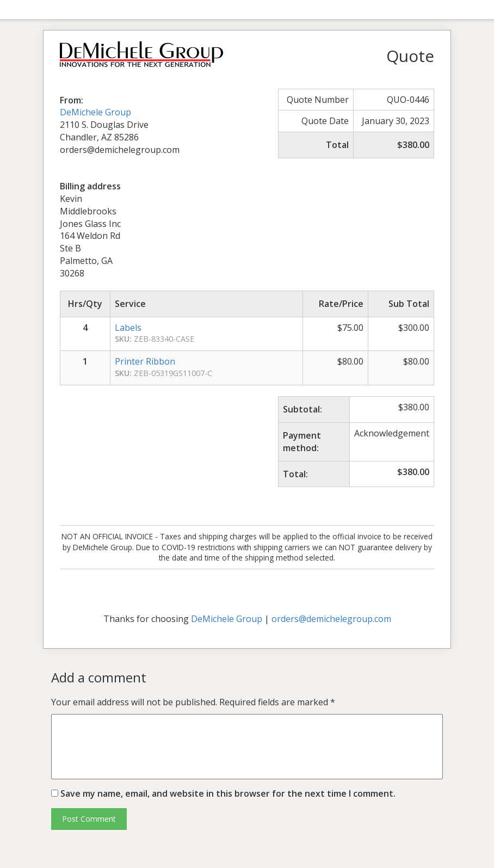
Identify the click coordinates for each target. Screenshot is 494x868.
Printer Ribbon (145, 361)
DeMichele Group (95, 112)
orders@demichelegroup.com (331, 619)
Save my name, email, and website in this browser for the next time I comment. (228, 793)
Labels (128, 328)
